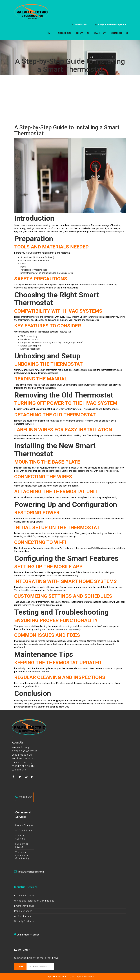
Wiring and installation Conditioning (22, 855)
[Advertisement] (70, 100)
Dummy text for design (27, 935)
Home (48, 33)
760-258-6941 (80, 25)
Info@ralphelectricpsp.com (110, 25)
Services (83, 33)
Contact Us (120, 33)
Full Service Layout (25, 896)
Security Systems (24, 921)
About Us (64, 33)
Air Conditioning (24, 830)
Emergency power (24, 906)
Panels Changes (24, 825)
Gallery (100, 33)
